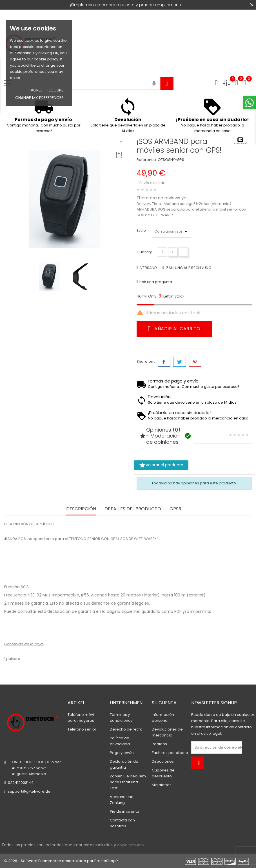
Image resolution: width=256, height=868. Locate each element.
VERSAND (148, 268)
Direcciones (163, 761)
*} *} (172, 232)
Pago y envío (122, 753)
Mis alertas (162, 785)
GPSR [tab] (175, 509)
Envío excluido (153, 183)
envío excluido (131, 845)
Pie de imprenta (124, 811)
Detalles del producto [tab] (133, 509)
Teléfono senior (82, 729)
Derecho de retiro (126, 729)
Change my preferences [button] (39, 98)
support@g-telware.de (29, 791)
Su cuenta (164, 703)
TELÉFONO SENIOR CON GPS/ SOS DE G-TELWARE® (113, 539)
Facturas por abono (170, 753)
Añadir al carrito (174, 329)
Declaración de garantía (35, 628)
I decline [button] (55, 90)
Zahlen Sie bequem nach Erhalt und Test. (128, 782)
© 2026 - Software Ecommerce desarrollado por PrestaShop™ (61, 861)
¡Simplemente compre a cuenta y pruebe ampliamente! (127, 5)
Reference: (147, 160)
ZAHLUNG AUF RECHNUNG (188, 268)
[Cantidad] (162, 252)
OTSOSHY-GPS (171, 160)
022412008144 (21, 783)
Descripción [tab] (81, 509)
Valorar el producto (161, 465)
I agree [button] (36, 90)
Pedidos (159, 744)
